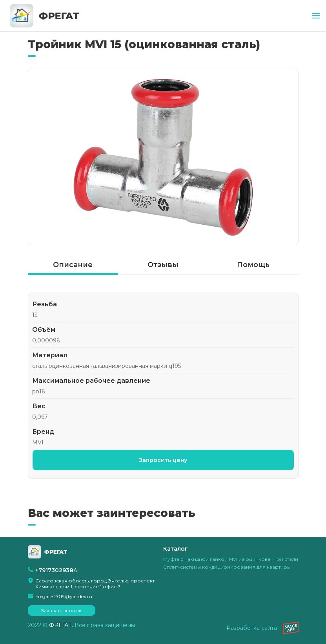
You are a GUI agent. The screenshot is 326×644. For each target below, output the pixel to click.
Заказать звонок (61, 610)
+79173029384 (56, 570)
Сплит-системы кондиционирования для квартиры (227, 567)
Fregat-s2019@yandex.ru (64, 596)
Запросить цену (163, 460)
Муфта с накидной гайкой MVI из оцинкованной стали (231, 559)
